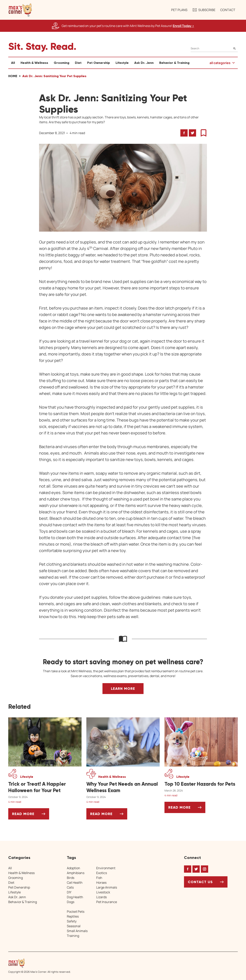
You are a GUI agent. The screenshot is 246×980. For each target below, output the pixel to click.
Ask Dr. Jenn (144, 63)
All (13, 63)
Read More (31, 815)
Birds (71, 877)
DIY (69, 892)
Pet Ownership (99, 63)
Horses (101, 882)
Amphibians (76, 873)
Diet (78, 63)
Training (73, 935)
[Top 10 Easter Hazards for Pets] (201, 784)
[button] (20, 10)
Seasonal (74, 926)
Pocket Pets (76, 911)
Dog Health (75, 897)
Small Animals (77, 931)
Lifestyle (122, 63)
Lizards (101, 897)
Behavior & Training (174, 63)
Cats (70, 887)
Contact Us (200, 882)
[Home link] (39, 963)
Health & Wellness (34, 63)
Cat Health (75, 882)
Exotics (102, 873)
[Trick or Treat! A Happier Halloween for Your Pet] (45, 787)
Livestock (103, 892)
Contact (228, 10)
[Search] (214, 48)
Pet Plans (179, 10)
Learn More (123, 689)
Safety (72, 921)
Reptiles (73, 916)
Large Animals (107, 887)
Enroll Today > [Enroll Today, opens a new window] (183, 26)
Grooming (61, 63)
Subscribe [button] (204, 10)
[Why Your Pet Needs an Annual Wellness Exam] (123, 787)
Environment (106, 868)
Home (13, 76)
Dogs (71, 902)
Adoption (73, 868)
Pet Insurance (107, 902)
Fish (99, 877)
